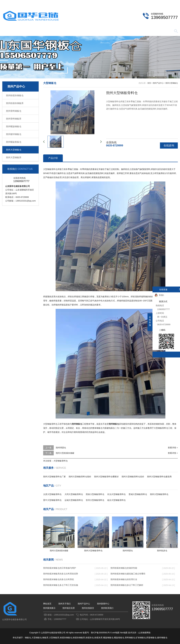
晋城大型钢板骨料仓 (138, 494)
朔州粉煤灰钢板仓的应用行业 (124, 579)
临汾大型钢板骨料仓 (116, 500)
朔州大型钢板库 (14, 157)
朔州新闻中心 (74, 31)
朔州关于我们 (33, 31)
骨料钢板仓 (130, 638)
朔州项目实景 (115, 31)
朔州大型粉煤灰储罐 (65, 453)
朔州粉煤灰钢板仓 (15, 95)
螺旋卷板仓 (119, 638)
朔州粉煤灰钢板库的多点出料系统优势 (61, 574)
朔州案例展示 (94, 31)
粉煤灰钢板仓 (66, 638)
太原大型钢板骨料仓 (52, 494)
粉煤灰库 (98, 638)
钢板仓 (28, 638)
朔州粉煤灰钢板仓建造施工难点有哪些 (128, 574)
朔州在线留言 (135, 31)
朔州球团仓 (61, 448)
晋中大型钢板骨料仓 (52, 500)
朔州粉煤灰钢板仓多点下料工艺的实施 (61, 585)
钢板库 (45, 638)
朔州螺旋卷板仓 (14, 142)
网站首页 (12, 31)
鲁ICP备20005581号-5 (101, 633)
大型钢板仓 (37, 638)
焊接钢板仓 (151, 638)
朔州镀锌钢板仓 (14, 134)
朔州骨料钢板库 (14, 119)
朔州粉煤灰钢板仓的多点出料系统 (59, 579)
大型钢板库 (54, 638)
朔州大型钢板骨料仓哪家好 (106, 477)
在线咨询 (169, 145)
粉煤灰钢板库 (79, 638)
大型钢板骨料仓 (61, 461)
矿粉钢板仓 (141, 638)
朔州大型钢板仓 (14, 150)
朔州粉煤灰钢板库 (15, 103)
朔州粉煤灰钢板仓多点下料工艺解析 (127, 585)
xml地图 (116, 633)
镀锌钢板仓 (162, 638)
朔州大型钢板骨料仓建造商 (159, 477)
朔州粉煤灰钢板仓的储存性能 (124, 568)
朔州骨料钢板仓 (14, 111)
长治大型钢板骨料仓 (116, 494)
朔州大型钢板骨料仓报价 (80, 477)
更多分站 (174, 2)
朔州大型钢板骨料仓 (159, 494)
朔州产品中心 (53, 31)
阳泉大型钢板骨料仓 (95, 494)
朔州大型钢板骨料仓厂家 (54, 477)
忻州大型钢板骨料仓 (95, 500)
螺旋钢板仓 (108, 638)
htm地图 (124, 633)
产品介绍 (53, 158)
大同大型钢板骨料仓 (74, 494)
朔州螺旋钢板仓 (14, 126)
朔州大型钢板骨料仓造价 (133, 477)
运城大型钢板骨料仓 (74, 500)
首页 (149, 83)
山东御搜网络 (144, 633)
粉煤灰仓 (90, 638)
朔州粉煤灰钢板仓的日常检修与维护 (60, 568)
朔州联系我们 (157, 2)
